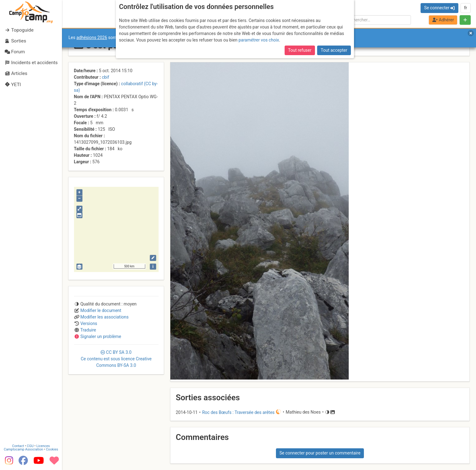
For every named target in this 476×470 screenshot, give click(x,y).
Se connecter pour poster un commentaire (320, 453)
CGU (30, 446)
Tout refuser (300, 50)
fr (465, 8)
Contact (18, 446)
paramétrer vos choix (259, 40)
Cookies (52, 449)
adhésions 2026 (92, 37)
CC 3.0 (116, 359)
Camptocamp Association (23, 449)
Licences (43, 446)
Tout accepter (334, 50)
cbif (105, 77)
